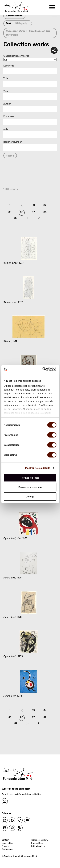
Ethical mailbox (38, 846)
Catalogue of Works (16, 31)
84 (45, 205)
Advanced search (14, 16)
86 (22, 212)
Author (7, 104)
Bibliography (21, 23)
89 (16, 218)
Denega (30, 496)
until (6, 129)
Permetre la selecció (30, 487)
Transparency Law (40, 840)
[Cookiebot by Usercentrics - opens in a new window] (43, 369)
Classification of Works (16, 56)
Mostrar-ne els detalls (38, 468)
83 (33, 205)
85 (10, 212)
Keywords (9, 66)
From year (9, 116)
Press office (37, 843)
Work (9, 23)
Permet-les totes (30, 478)
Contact (5, 840)
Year (6, 91)
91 (39, 218)
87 (33, 212)
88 (45, 212)
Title (6, 78)
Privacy (5, 846)
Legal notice (7, 843)
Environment (8, 849)
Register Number (13, 142)
